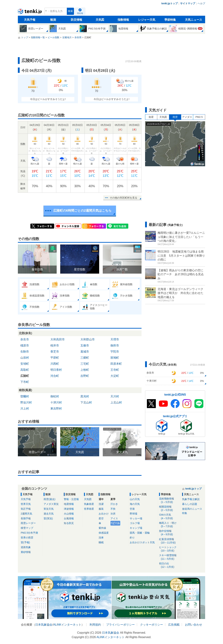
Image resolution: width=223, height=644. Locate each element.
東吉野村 (56, 409)
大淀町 (115, 376)
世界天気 (26, 504)
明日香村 (56, 370)
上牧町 (85, 370)
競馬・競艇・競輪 (140, 533)
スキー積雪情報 (169, 557)
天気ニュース (194, 20)
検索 (70, 11)
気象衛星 (89, 504)
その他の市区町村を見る (123, 198)
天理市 (115, 339)
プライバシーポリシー (120, 625)
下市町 (25, 382)
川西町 (55, 364)
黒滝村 (85, 396)
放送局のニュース (192, 509)
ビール (116, 523)
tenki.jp (30, 12)
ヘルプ (201, 3)
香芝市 (55, 352)
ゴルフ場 (135, 523)
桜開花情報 (169, 509)
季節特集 (170, 20)
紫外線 (102, 528)
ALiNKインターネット (67, 625)
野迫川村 (26, 402)
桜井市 (55, 345)
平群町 (55, 358)
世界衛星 (89, 509)
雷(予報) (25, 542)
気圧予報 (26, 509)
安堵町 (25, 364)
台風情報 (69, 518)
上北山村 (116, 402)
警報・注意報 (71, 499)
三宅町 (85, 364)
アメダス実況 (51, 504)
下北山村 (86, 402)
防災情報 (76, 20)
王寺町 (115, 370)
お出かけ (104, 514)
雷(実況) (48, 518)
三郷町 (85, 358)
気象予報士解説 (191, 499)
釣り (132, 538)
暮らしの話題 (190, 504)
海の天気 (135, 504)
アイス (114, 518)
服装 (101, 509)
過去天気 (49, 514)
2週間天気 (26, 514)
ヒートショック (169, 549)
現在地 (80, 13)
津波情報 (69, 509)
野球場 (133, 514)
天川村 (115, 396)
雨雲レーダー (28, 523)
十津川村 (56, 402)
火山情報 (69, 514)
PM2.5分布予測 (29, 533)
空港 (132, 509)
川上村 (25, 409)
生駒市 (25, 352)
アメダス (187, 117)
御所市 (115, 345)
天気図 (100, 20)
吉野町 (85, 376)
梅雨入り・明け (169, 525)
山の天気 (135, 499)
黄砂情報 (26, 552)
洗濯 (101, 504)
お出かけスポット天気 (142, 542)
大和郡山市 (88, 339)
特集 (185, 513)
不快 (113, 509)
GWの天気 (169, 517)
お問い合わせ (194, 625)
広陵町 (25, 376)
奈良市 (25, 339)
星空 (101, 518)
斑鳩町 (115, 358)
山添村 (25, 358)
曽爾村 (25, 396)
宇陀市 (115, 352)
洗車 (101, 538)
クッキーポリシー (152, 625)
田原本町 (116, 364)
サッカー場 (136, 518)
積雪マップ (27, 528)
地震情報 (69, 504)
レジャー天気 (147, 20)
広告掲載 (174, 625)
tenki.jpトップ (169, 3)
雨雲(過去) (49, 499)
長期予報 (26, 518)
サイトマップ (188, 3)
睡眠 (101, 542)
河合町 (55, 376)
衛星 (151, 117)
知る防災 (69, 523)
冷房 (113, 514)
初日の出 (169, 565)
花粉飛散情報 (169, 501)
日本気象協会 (44, 625)
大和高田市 (58, 339)
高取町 (25, 370)
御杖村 (55, 396)
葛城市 (85, 352)
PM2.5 (199, 117)
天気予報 (30, 20)
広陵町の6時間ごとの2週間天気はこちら (82, 211)
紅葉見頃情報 (169, 541)
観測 (53, 20)
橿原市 (25, 345)
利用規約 (95, 625)
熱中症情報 (169, 533)
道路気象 (26, 547)
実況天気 (49, 509)
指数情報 (123, 20)
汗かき (114, 504)
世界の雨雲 (27, 538)
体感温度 (104, 533)
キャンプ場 (136, 528)
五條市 (85, 345)
